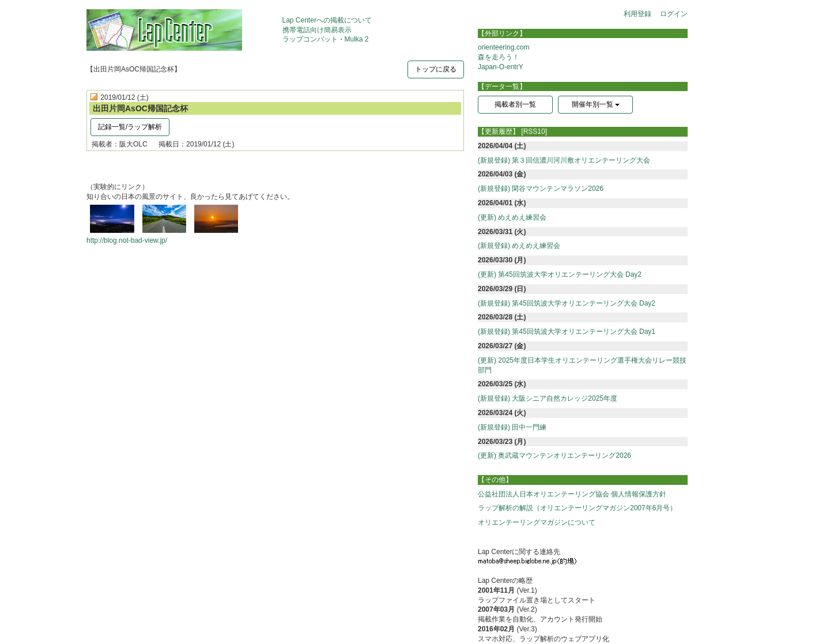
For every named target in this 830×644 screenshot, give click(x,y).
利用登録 (637, 14)
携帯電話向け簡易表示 (317, 30)
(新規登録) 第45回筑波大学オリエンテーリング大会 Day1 (567, 332)
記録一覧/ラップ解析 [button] (130, 127)
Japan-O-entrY (501, 67)
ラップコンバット (310, 39)
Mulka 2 (357, 39)
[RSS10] (534, 131)
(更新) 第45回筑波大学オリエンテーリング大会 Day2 (560, 274)
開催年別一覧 (596, 104)
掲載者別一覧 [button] (515, 104)
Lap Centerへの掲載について (327, 20)
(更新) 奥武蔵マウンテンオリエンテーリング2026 (554, 455)
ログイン (674, 14)
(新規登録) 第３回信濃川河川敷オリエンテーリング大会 (564, 160)
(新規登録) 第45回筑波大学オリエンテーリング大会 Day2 (567, 303)
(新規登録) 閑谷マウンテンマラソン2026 (541, 189)
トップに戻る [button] (436, 69)
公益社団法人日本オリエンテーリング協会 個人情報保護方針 (572, 494)
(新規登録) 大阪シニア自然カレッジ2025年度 (548, 398)
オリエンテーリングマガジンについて (537, 522)
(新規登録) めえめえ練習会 (519, 246)
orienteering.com (503, 47)
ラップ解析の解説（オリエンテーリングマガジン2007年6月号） (577, 508)
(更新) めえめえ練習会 (512, 217)
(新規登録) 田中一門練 (512, 427)
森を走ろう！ (499, 57)
